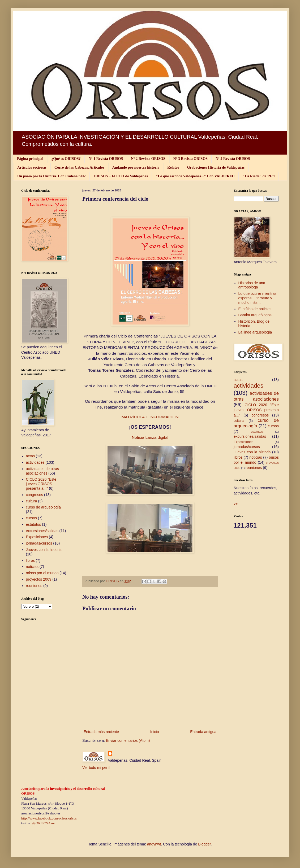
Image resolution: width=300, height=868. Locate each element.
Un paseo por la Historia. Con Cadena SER (52, 176)
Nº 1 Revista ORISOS (106, 159)
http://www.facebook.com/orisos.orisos (49, 818)
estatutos (34, 524)
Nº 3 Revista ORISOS (190, 159)
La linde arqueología (255, 332)
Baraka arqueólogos (255, 315)
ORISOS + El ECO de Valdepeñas (121, 176)
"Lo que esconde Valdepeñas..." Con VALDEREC (195, 176)
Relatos (173, 167)
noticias (32, 567)
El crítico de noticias (255, 309)
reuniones (34, 586)
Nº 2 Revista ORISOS (148, 159)
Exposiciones (37, 537)
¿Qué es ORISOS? (66, 159)
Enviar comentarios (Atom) (128, 740)
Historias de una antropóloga (252, 285)
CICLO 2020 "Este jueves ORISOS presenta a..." (41, 484)
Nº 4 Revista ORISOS (233, 159)
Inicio (155, 732)
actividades (35, 462)
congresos (35, 495)
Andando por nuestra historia (136, 167)
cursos (31, 518)
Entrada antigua (203, 732)
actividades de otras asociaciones (43, 471)
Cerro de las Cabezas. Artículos (79, 167)
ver (236, 503)
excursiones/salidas (42, 531)
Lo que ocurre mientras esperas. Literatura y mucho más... (258, 298)
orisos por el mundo (42, 573)
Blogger (204, 844)
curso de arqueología (44, 507)
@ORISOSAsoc (44, 823)
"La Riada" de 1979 (259, 176)
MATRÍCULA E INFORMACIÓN (150, 417)
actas (30, 456)
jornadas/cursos (39, 543)
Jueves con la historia (44, 550)
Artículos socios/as (32, 167)
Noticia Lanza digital (150, 437)
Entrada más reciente (101, 732)
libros (30, 560)
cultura (32, 501)
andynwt (154, 844)
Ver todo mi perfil (96, 768)
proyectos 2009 (39, 579)
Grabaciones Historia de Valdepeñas (216, 167)
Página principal (30, 159)
